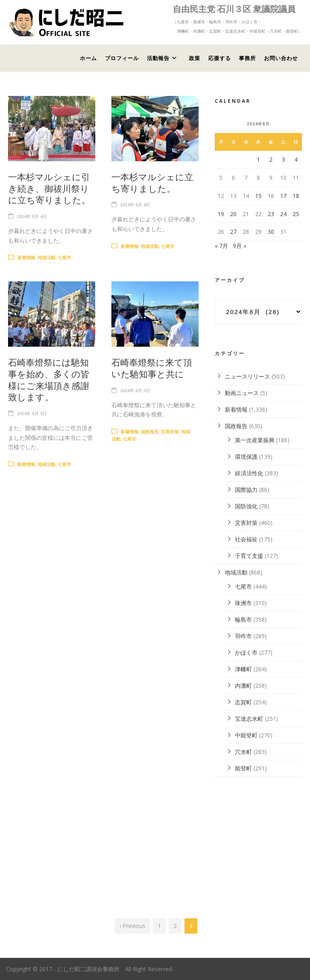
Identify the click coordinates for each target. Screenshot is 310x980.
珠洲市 (243, 603)
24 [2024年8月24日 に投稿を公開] (283, 214)
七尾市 (64, 257)
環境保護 (246, 457)
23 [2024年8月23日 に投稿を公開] (271, 214)
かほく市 (246, 652)
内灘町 (243, 686)
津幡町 (243, 669)
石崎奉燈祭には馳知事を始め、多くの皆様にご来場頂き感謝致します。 (49, 379)
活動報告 (158, 58)
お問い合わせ (281, 58)
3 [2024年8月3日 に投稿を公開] (283, 159)
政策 (195, 58)
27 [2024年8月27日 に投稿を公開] (233, 232)
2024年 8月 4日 (32, 216)
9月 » (240, 246)
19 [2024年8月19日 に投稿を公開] (221, 214)
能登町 (243, 768)
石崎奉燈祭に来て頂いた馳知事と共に (152, 368)
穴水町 (243, 752)
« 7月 (221, 246)
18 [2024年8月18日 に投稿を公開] (296, 196)
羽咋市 (243, 636)
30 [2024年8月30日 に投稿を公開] (271, 232)
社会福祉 (246, 539)
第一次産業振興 (255, 440)
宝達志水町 (249, 719)
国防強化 (246, 506)
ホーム (88, 58)
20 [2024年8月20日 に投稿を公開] (233, 214)
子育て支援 (249, 556)
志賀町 (243, 702)
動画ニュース (242, 393)
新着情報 (26, 257)
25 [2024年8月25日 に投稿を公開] (296, 214)
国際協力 (246, 490)
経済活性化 (249, 473)
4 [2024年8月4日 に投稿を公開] (296, 159)
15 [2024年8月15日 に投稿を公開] (258, 196)
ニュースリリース (247, 376)
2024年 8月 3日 (32, 413)
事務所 (247, 58)
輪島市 (243, 619)
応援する (220, 58)
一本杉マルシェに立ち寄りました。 (152, 182)
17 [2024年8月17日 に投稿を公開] (283, 196)
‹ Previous (132, 926)
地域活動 (46, 257)
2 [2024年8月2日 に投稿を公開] (271, 159)
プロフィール (122, 58)
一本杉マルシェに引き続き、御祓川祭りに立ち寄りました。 (49, 188)
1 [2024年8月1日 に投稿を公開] (258, 159)
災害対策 (170, 432)
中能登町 (246, 735)
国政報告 (150, 432)
